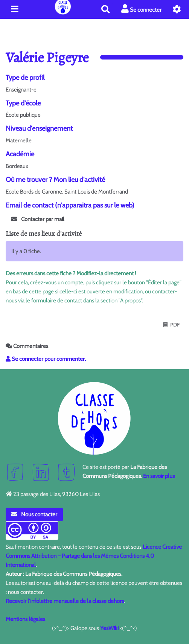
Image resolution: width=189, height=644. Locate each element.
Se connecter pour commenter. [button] (46, 359)
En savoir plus (159, 476)
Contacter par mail (38, 219)
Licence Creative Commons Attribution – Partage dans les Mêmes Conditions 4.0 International (94, 556)
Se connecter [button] (141, 9)
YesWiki (109, 628)
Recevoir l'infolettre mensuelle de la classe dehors (65, 601)
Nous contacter (34, 514)
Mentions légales (25, 619)
